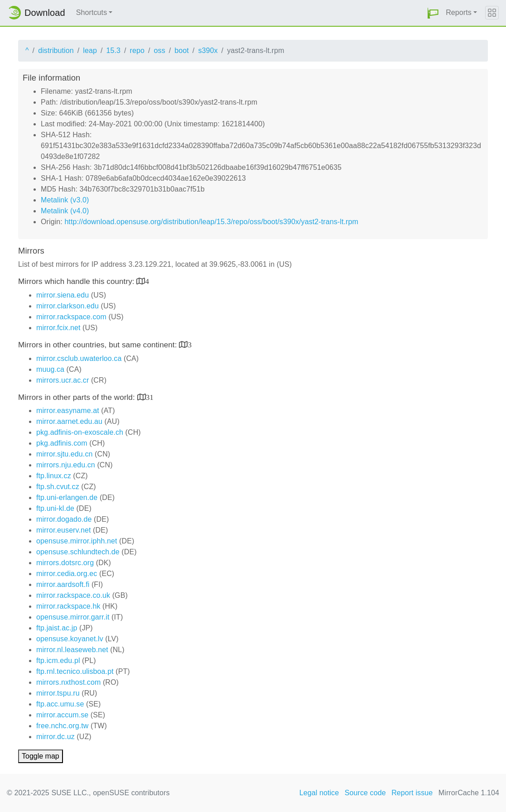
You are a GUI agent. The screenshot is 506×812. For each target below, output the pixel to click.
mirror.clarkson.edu (67, 306)
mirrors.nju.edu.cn (66, 465)
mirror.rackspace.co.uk (73, 595)
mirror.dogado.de (64, 519)
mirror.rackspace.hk (68, 606)
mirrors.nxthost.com (68, 682)
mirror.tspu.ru (58, 693)
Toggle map (41, 756)
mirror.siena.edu (63, 295)
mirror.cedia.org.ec (67, 574)
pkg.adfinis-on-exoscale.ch (80, 432)
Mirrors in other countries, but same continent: (99, 345)
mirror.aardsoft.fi (63, 584)
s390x (208, 50)
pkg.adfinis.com (62, 443)
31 (150, 397)
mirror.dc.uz (55, 737)
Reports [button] (459, 12)
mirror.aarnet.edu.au (69, 421)
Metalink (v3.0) (65, 200)
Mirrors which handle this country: (77, 281)
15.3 (113, 50)
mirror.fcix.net (58, 328)
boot (182, 50)
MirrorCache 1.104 (469, 793)
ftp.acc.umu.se (60, 704)
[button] (433, 13)
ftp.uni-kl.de (55, 508)
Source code (365, 793)
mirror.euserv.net (64, 530)
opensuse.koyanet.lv (70, 639)
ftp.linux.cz (54, 476)
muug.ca (50, 369)
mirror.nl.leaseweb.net (72, 650)
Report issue (412, 793)
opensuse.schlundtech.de (78, 552)
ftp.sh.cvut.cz (58, 487)
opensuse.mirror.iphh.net (77, 541)
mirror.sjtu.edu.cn (65, 454)
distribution (56, 50)
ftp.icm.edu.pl (58, 661)
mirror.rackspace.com (71, 317)
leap (90, 50)
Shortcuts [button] (92, 12)
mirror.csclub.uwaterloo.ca (79, 358)
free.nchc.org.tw (62, 726)
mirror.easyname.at (68, 411)
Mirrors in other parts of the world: (78, 397)
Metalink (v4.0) (65, 211)
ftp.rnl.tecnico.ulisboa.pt (75, 671)
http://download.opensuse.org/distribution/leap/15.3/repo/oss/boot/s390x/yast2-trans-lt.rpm (211, 222)
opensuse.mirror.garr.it (73, 617)
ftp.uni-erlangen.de (67, 497)
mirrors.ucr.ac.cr (63, 380)
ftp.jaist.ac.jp (57, 628)
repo (137, 50)
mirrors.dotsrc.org (65, 563)
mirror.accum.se (62, 715)
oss (160, 50)
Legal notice (319, 793)
